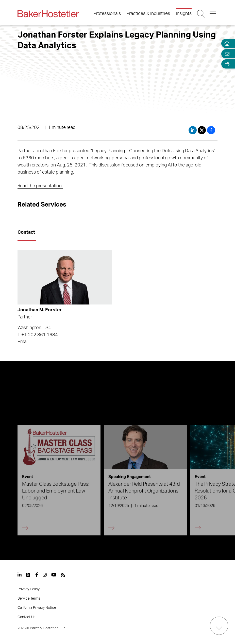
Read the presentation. (40, 186)
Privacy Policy (29, 589)
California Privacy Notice (37, 608)
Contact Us (26, 617)
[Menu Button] (213, 14)
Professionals (107, 14)
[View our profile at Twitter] (28, 575)
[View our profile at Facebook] (37, 575)
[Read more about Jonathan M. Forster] (65, 277)
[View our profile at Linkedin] (20, 575)
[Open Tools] (226, 64)
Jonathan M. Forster (40, 310)
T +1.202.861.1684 (38, 335)
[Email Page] (226, 54)
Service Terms (29, 599)
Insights (184, 14)
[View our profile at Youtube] (54, 575)
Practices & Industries (148, 14)
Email (23, 342)
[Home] (226, 44)
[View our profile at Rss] (63, 575)
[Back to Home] (48, 14)
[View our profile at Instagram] (45, 575)
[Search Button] (201, 14)
